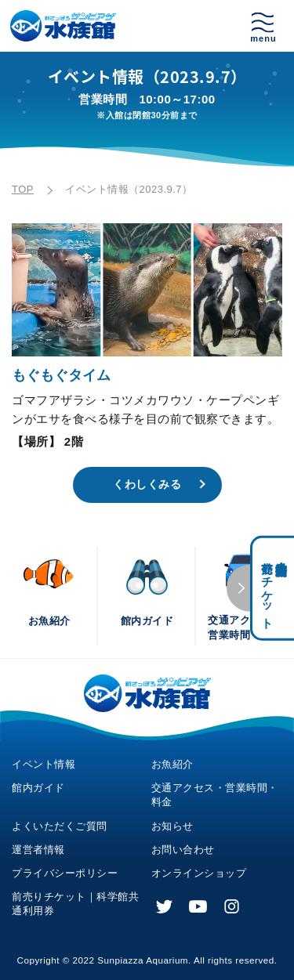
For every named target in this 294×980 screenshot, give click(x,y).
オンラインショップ (199, 873)
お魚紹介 (172, 764)
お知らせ (172, 826)
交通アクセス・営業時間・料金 (215, 795)
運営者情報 (38, 850)
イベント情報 (44, 764)
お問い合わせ (183, 850)
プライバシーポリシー (65, 873)
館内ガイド (38, 788)
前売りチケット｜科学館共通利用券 (75, 904)
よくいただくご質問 (60, 826)
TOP (23, 189)
